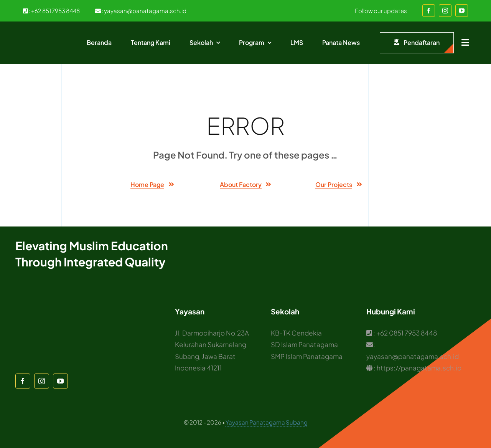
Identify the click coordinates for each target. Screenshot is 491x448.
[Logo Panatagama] (44, 33)
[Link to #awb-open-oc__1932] (465, 43)
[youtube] (462, 11)
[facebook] (429, 11)
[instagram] (445, 11)
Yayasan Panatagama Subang (267, 422)
